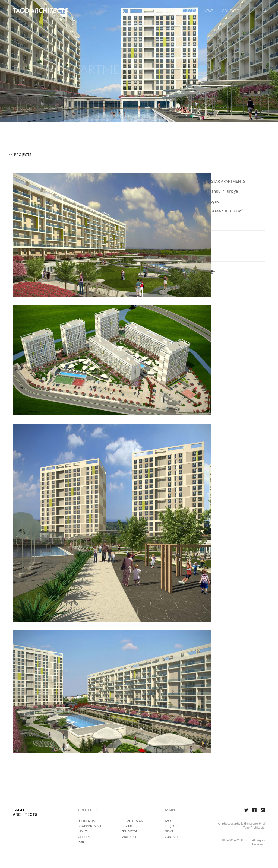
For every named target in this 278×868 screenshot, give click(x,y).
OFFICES (84, 837)
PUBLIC (83, 842)
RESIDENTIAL (87, 821)
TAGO (165, 11)
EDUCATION (130, 831)
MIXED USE (129, 837)
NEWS (209, 11)
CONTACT (230, 11)
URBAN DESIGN (132, 821)
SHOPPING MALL (90, 826)
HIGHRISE (128, 826)
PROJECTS (187, 11)
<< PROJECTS (20, 155)
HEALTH (83, 831)
